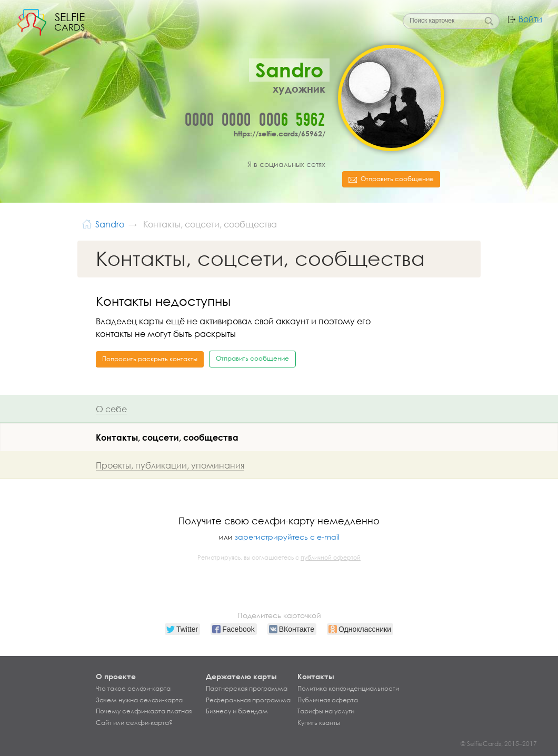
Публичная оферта (328, 700)
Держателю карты (241, 676)
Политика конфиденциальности (348, 689)
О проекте (116, 676)
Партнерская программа (247, 689)
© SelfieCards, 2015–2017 (499, 744)
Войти (530, 19)
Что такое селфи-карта (133, 689)
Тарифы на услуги (326, 711)
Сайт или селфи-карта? (134, 723)
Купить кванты (319, 723)
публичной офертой (331, 558)
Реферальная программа (248, 700)
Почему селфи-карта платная (144, 711)
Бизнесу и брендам (237, 711)
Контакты (316, 676)
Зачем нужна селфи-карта (139, 700)
